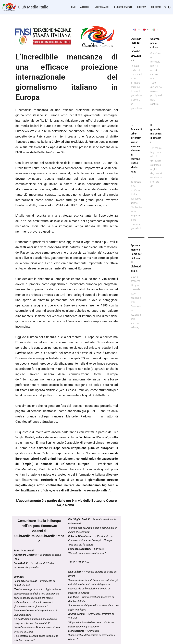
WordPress (28, 640)
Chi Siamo (156, 7)
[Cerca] (165, 7)
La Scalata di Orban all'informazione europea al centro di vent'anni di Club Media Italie (136, 141)
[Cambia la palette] (169, 7)
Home (76, 7)
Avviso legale (82, 629)
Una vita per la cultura (155, 43)
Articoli (87, 7)
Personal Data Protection (60, 629)
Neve (5, 640)
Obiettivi (143, 7)
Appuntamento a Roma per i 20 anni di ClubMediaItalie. (136, 244)
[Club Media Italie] (25, 7)
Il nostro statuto (125, 7)
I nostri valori (103, 7)
